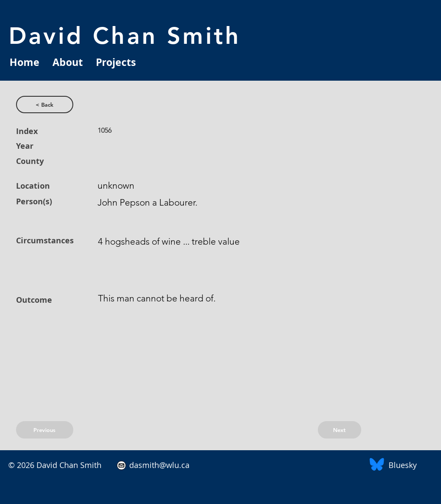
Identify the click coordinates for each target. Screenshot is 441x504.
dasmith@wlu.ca (158, 465)
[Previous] (45, 430)
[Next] (340, 430)
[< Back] (45, 105)
